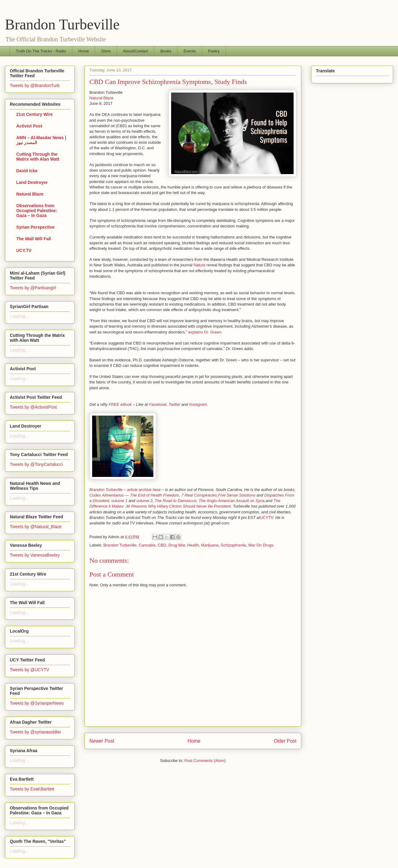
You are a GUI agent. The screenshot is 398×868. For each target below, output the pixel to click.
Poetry (214, 51)
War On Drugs (261, 545)
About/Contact (135, 51)
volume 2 (144, 501)
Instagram (198, 404)
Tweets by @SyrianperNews (37, 703)
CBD (162, 545)
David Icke (27, 171)
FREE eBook (120, 404)
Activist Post (29, 126)
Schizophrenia (233, 545)
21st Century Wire (34, 114)
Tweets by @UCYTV (30, 670)
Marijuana (210, 545)
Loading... (19, 316)
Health (193, 545)
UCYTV (267, 518)
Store (106, 51)
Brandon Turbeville (62, 24)
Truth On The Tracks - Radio (41, 51)
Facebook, (158, 404)
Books (166, 51)
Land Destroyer (32, 182)
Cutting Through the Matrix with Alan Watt (38, 157)
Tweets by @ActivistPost (33, 407)
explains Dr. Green (205, 332)
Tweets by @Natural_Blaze (36, 527)
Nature (199, 265)
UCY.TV (24, 250)
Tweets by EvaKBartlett (32, 789)
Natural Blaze (101, 98)
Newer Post (102, 741)
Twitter (175, 404)
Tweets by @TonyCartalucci (36, 464)
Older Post (285, 741)
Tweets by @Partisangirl (33, 288)
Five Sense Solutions (237, 495)
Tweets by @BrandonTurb (35, 86)
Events (190, 51)
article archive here (144, 490)
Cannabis (147, 545)
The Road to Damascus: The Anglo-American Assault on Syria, (210, 501)
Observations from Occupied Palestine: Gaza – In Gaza (37, 211)
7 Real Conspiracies (199, 495)
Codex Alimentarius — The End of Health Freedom (134, 495)
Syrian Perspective (35, 227)
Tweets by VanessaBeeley (35, 555)
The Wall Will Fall (34, 239)
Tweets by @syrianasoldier (36, 732)
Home (84, 51)
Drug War (177, 545)
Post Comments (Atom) (205, 761)
